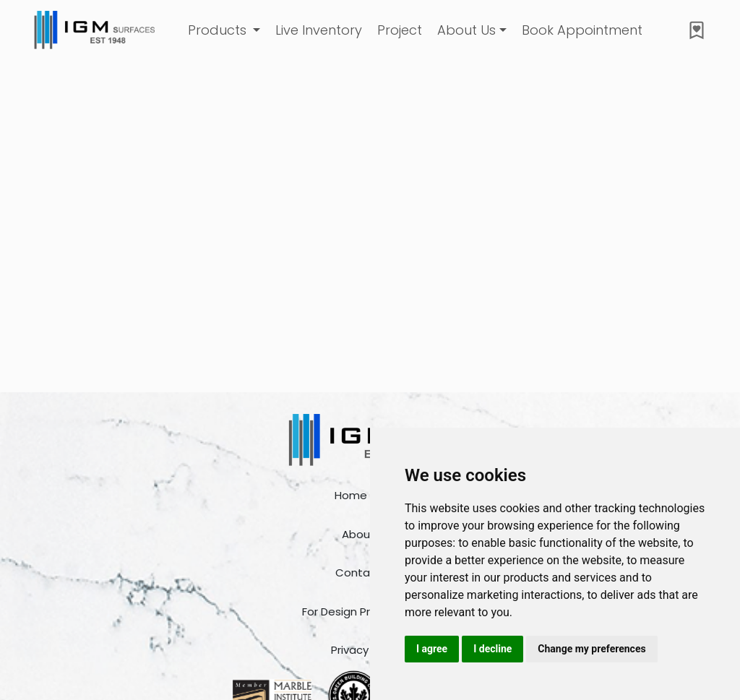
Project (400, 30)
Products (219, 30)
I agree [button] (432, 649)
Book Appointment (582, 30)
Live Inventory (319, 30)
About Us (466, 30)
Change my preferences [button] (591, 649)
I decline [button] (492, 649)
